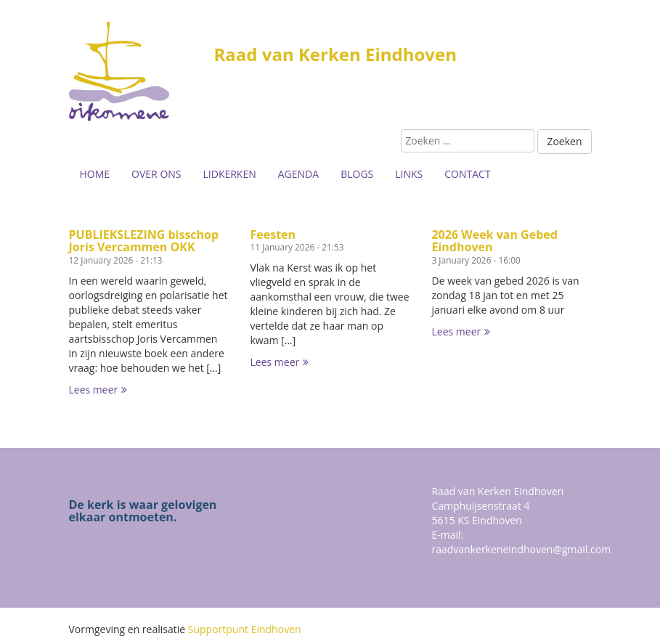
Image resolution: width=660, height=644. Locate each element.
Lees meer (98, 390)
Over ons (156, 174)
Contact (467, 174)
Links (409, 174)
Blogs (357, 174)
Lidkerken (230, 174)
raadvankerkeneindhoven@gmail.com (521, 549)
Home (95, 174)
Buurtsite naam (142, 73)
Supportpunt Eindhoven (245, 629)
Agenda (298, 174)
